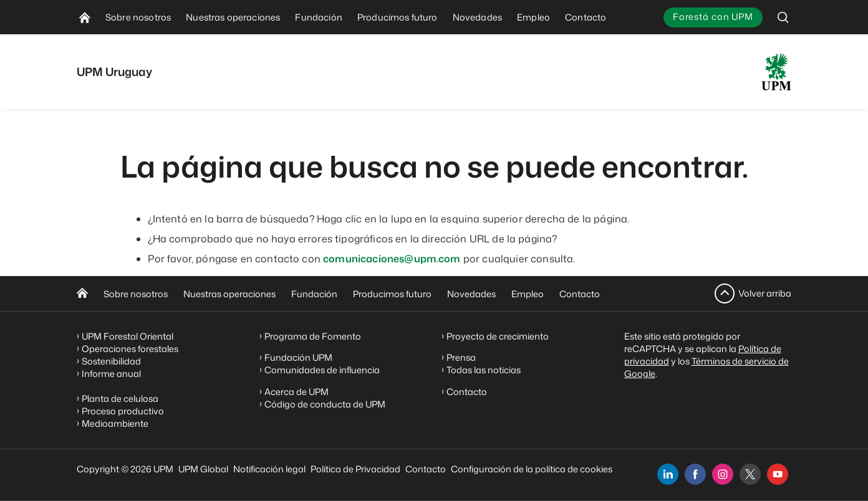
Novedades (471, 294)
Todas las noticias (484, 370)
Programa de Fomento (313, 336)
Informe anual (111, 374)
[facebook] (695, 474)
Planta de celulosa (120, 398)
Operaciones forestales (130, 349)
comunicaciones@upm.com (392, 259)
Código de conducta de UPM (325, 404)
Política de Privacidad (355, 469)
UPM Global (203, 469)
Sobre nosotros (136, 294)
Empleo (528, 294)
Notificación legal (269, 469)
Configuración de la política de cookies (532, 469)
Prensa (461, 357)
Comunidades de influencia (322, 370)
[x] (750, 474)
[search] (783, 17)
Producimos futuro (392, 294)
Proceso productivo (123, 411)
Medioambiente (115, 423)
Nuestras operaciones (229, 294)
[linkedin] (668, 474)
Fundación (314, 294)
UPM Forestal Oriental (128, 336)
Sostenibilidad (111, 361)
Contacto (580, 294)
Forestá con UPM (713, 17)
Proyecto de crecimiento (498, 336)
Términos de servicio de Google (706, 367)
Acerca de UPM (297, 392)
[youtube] (778, 474)
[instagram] (723, 474)
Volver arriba (765, 293)
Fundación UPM (298, 357)
